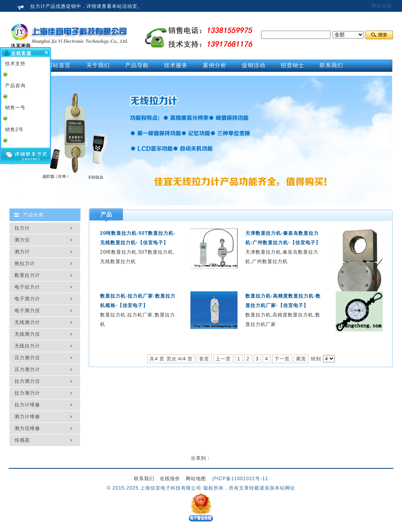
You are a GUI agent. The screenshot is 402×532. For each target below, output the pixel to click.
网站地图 (382, 6)
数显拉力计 (27, 275)
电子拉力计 (27, 287)
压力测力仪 (27, 358)
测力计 (22, 252)
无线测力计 (27, 322)
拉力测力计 (27, 393)
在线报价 (170, 479)
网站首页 (59, 65)
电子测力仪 (27, 311)
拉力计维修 (27, 405)
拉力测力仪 (27, 381)
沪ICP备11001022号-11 (240, 479)
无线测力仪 (27, 334)
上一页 (223, 359)
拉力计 (22, 228)
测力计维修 (27, 417)
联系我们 (144, 479)
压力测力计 (27, 369)
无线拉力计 (27, 346)
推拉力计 (25, 263)
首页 (204, 359)
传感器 (22, 440)
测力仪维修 (27, 428)
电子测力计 (27, 299)
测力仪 (22, 240)
